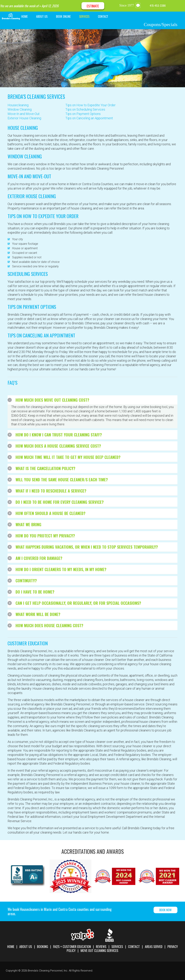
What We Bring (28, 524)
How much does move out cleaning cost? (52, 400)
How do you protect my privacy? (45, 536)
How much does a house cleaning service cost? (58, 446)
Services (117, 947)
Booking (43, 947)
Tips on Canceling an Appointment (89, 118)
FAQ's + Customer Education (72, 947)
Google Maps (178, 6)
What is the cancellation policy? (45, 468)
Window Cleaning (20, 109)
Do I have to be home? (35, 592)
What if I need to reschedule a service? (51, 491)
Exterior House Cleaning (24, 118)
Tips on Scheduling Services (85, 109)
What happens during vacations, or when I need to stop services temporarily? (87, 547)
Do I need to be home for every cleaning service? (60, 502)
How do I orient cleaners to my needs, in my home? (61, 569)
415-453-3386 (158, 5)
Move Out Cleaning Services (99, 950)
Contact (134, 947)
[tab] (92, 400)
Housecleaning (18, 105)
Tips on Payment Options (83, 114)
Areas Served (154, 947)
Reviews (101, 947)
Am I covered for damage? (39, 558)
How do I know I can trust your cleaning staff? (59, 435)
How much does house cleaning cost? (49, 625)
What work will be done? (38, 614)
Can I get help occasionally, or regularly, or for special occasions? (78, 603)
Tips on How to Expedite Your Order (91, 105)
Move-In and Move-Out (24, 114)
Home (11, 947)
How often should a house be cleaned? (50, 513)
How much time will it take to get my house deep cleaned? (68, 457)
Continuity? (26, 581)
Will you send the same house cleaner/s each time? (62, 480)
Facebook (170, 6)
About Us (26, 947)
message (139, 5)
